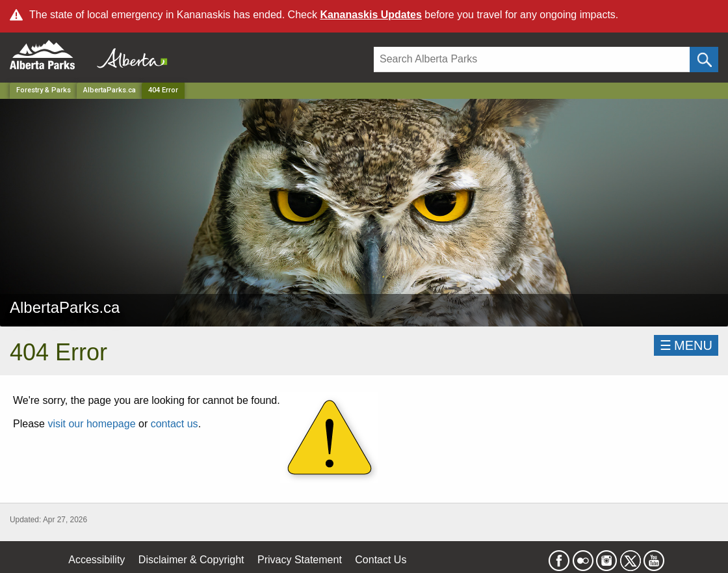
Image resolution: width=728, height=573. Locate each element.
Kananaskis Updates (371, 15)
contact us (175, 424)
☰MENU (686, 345)
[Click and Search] (704, 60)
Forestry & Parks (44, 90)
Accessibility (97, 560)
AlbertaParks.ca (110, 90)
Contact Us (381, 560)
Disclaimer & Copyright (191, 560)
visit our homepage (91, 424)
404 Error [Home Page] (163, 90)
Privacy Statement (300, 560)
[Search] (532, 60)
